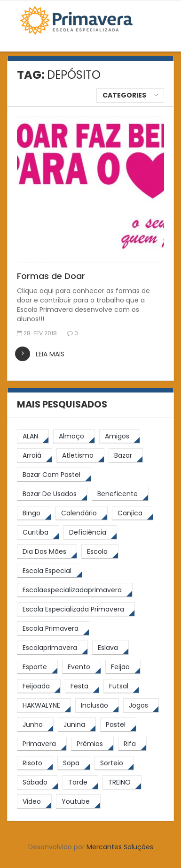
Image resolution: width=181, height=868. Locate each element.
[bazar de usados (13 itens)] (52, 494)
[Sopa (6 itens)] (74, 763)
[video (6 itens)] (34, 802)
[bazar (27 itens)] (126, 456)
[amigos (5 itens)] (120, 436)
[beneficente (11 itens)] (120, 494)
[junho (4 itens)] (35, 725)
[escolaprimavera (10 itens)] (52, 648)
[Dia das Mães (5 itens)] (47, 552)
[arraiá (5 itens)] (35, 456)
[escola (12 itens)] (100, 552)
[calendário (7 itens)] (82, 513)
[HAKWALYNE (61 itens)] (44, 706)
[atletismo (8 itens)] (80, 456)
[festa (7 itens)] (82, 686)
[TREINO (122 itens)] (122, 782)
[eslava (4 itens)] (110, 648)
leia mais (50, 354)
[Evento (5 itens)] (82, 667)
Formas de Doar (51, 276)
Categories (124, 95)
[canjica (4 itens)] (133, 513)
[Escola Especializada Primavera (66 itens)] (76, 609)
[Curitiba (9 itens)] (38, 532)
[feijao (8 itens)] (123, 667)
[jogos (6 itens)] (141, 706)
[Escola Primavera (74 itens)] (53, 629)
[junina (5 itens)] (77, 725)
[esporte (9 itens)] (37, 667)
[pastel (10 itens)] (118, 725)
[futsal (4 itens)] (121, 686)
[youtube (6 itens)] (78, 802)
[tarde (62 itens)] (80, 782)
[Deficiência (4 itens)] (90, 532)
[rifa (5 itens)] (132, 744)
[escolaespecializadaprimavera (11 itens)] (75, 590)
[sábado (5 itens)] (38, 782)
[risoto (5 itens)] (35, 763)
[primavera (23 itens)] (42, 744)
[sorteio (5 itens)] (114, 763)
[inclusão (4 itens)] (97, 706)
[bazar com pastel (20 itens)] (54, 475)
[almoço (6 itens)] (74, 436)
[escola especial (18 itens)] (50, 571)
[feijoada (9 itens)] (39, 686)
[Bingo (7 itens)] (34, 513)
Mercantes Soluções (120, 847)
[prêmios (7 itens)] (92, 744)
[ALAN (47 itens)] (33, 436)
